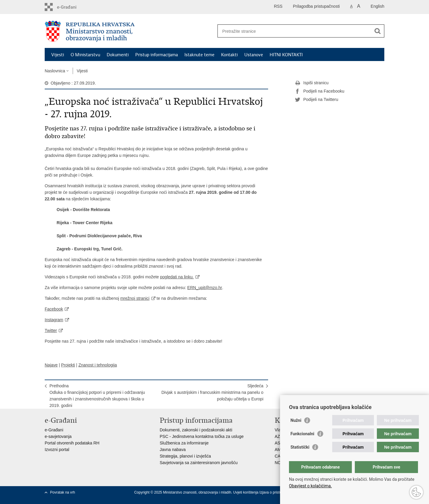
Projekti (68, 365)
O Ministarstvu (85, 55)
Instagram (54, 320)
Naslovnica (55, 71)
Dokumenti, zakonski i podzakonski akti (196, 430)
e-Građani (54, 430)
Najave (51, 365)
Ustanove (254, 55)
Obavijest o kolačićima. (310, 486)
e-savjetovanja (58, 436)
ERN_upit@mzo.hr (205, 288)
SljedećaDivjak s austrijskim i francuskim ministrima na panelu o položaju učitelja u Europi (212, 392)
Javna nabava (173, 450)
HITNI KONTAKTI (286, 55)
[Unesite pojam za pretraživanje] (294, 31)
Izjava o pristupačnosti (277, 492)
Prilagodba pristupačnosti (316, 6)
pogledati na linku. (177, 277)
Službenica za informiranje (184, 443)
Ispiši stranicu (312, 83)
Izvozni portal (57, 450)
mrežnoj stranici (135, 298)
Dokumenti (118, 55)
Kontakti (229, 55)
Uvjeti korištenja (246, 492)
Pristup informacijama (157, 55)
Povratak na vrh (63, 492)
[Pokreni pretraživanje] (377, 31)
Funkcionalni (302, 434)
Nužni (296, 420)
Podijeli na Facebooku (320, 91)
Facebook (54, 309)
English (377, 6)
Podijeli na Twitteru (317, 100)
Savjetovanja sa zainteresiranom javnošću (199, 463)
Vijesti (58, 55)
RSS (278, 6)
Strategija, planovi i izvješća (185, 456)
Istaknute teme (199, 55)
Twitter (51, 330)
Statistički (300, 447)
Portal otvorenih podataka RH (72, 443)
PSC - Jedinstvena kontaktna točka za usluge (202, 436)
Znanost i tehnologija (98, 365)
